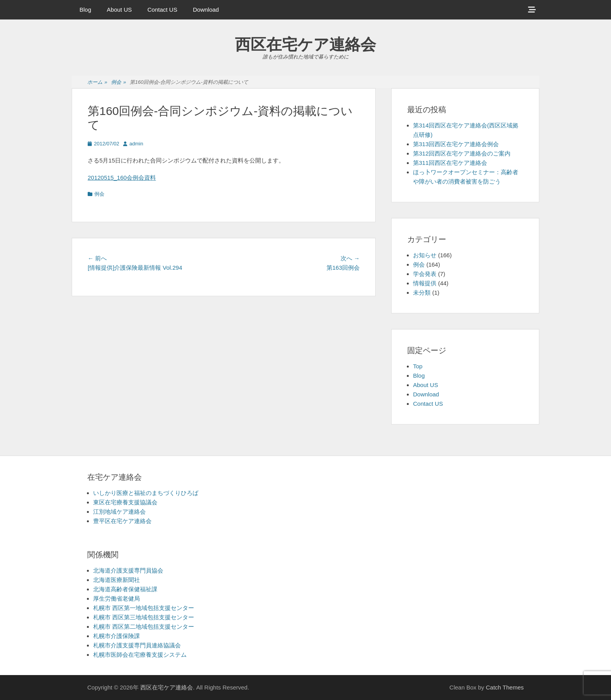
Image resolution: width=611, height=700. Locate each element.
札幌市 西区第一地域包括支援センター (144, 608)
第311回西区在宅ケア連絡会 (450, 163)
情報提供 (425, 283)
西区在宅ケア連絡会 (305, 44)
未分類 (422, 293)
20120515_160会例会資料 (122, 178)
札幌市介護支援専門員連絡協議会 (137, 645)
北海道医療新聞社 (117, 580)
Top (418, 366)
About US (119, 10)
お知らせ (425, 255)
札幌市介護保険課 (117, 636)
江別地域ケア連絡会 (119, 512)
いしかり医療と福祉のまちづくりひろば (146, 493)
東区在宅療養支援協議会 (125, 502)
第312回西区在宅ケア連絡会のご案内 (462, 153)
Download (206, 10)
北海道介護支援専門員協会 (128, 570)
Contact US (162, 10)
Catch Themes (505, 687)
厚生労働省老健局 (117, 598)
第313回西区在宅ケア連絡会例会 (456, 144)
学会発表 (425, 274)
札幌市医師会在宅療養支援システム (140, 655)
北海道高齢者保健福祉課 (125, 589)
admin (136, 144)
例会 (118, 82)
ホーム (97, 82)
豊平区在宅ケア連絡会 (122, 521)
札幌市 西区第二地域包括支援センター (144, 627)
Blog (85, 10)
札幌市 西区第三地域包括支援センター (144, 617)
